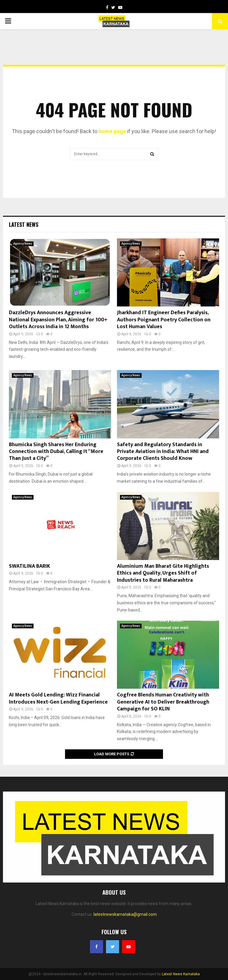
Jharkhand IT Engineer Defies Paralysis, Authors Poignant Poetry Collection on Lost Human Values (164, 320)
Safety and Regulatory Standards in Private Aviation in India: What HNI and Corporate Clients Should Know (163, 452)
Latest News (24, 224)
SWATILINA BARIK (30, 566)
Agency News (23, 244)
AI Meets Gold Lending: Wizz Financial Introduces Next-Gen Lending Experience (58, 698)
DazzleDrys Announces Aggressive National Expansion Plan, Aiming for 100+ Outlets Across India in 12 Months (58, 320)
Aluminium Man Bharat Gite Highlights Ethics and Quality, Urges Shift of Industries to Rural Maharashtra (163, 573)
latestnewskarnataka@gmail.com (125, 914)
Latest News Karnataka (181, 974)
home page (112, 131)
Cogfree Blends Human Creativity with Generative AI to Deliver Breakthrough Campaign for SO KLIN (163, 702)
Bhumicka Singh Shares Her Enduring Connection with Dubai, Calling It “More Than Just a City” (56, 452)
